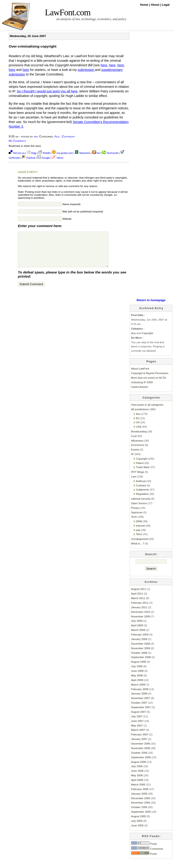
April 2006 (137, 787)
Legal (166, 5)
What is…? (138, 550)
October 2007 (139, 709)
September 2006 (141, 764)
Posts (144, 851)
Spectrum (137, 519)
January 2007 (139, 746)
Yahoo (58, 158)
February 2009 (140, 641)
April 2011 (137, 600)
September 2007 (141, 714)
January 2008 (139, 700)
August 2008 (139, 668)
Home (145, 5)
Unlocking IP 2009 (142, 389)
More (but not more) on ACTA (148, 384)
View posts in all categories (147, 411)
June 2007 (137, 728)
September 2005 (141, 818)
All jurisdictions (140, 416)
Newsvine (83, 153)
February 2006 (140, 796)
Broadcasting (139, 438)
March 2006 (138, 791)
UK (138, 429)
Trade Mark (143, 474)
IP (132, 461)
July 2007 (137, 723)
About (155, 5)
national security (141, 505)
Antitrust (141, 488)
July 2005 (137, 828)
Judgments (142, 496)
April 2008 (137, 687)
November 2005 (141, 809)
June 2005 (137, 832)
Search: (151, 561)
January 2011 (139, 614)
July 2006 (137, 773)
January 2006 (139, 800)
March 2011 (138, 605)
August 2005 (139, 823)
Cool (134, 443)
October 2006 (139, 759)
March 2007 (138, 737)
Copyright (68, 136)
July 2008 (137, 673)
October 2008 (139, 660)
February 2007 (140, 741)
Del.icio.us (17, 153)
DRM (139, 528)
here (104, 65)
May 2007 (137, 732)
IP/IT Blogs (138, 479)
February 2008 (140, 696)
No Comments (17, 141)
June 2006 (137, 778)
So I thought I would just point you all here (47, 91)
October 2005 (139, 814)
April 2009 (137, 632)
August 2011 (139, 596)
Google (44, 158)
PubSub (29, 158)
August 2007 (139, 719)
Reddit (44, 153)
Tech (134, 524)
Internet (140, 532)
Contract (141, 492)
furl (97, 153)
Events (135, 456)
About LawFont (140, 375)
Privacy (135, 515)
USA (139, 433)
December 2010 (141, 619)
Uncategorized (140, 546)
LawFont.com (68, 12)
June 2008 (137, 678)
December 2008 (141, 650)
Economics (138, 452)
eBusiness (137, 447)
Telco (139, 541)
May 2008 (137, 682)
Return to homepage (151, 307)
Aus (57, 136)
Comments (147, 856)
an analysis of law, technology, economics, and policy (91, 19)
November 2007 (141, 705)
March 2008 (138, 691)
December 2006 (141, 750)
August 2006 (139, 769)
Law (133, 483)
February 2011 (140, 609)
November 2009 (141, 623)
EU (138, 425)
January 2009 (139, 646)
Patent (140, 470)
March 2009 (138, 637)
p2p (138, 537)
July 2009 (137, 628)
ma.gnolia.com (62, 153)
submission (86, 70)
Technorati (110, 153)
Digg (32, 153)
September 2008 (141, 664)
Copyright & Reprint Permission (150, 380)
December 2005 (141, 805)
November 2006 (141, 755)
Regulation (142, 501)
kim (36, 136)
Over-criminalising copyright (33, 46)
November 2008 (141, 655)
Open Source (139, 510)
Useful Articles (140, 394)
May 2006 (137, 782)
